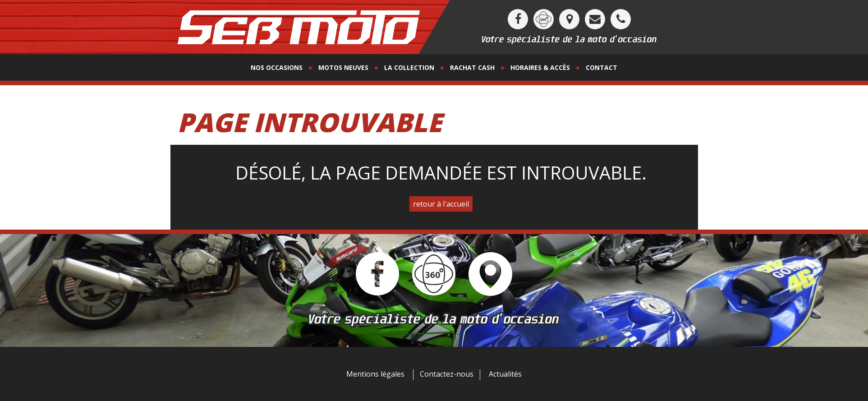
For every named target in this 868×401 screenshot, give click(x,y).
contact (602, 67)
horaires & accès (540, 67)
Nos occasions (277, 67)
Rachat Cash (472, 67)
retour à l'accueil (441, 204)
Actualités (505, 374)
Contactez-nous (447, 374)
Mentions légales (375, 374)
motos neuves (343, 67)
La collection (409, 67)
